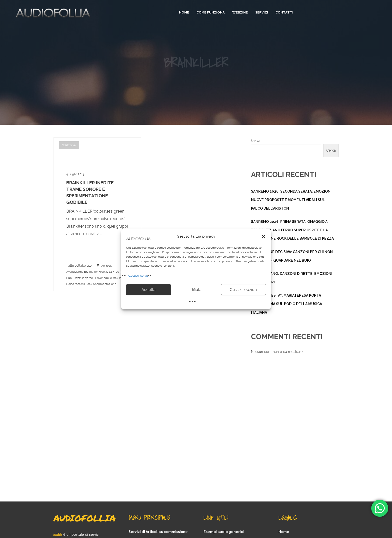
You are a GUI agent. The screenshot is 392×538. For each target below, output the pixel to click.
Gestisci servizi (139, 275)
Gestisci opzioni (244, 290)
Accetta (148, 290)
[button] (263, 236)
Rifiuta (196, 290)
